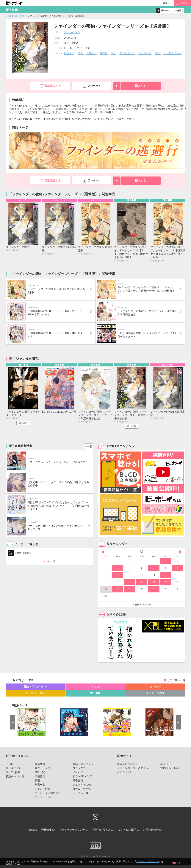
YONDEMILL (168, 773)
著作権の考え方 (102, 834)
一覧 (89, 450)
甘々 (114, 53)
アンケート (94, 86)
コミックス (95, 691)
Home (8, 16)
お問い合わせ (157, 834)
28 (154, 594)
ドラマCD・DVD (36, 698)
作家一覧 (40, 789)
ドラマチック (127, 53)
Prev (103, 557)
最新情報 (40, 768)
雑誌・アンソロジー (35, 691)
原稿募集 (40, 781)
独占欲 (104, 53)
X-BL (163, 768)
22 (166, 587)
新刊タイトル (14, 773)
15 (166, 580)
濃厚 (157, 53)
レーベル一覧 (80, 798)
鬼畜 (80, 53)
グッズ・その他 (155, 698)
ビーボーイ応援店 (45, 798)
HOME (10, 768)
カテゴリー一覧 (176, 685)
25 (118, 594)
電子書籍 (19, 16)
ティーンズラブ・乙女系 (131, 773)
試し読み (23, 427)
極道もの (69, 53)
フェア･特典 (13, 777)
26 (130, 594)
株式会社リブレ (126, 768)
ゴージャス (145, 53)
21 (154, 587)
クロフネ (122, 777)
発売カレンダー (143, 609)
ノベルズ (155, 691)
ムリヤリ (91, 53)
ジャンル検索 (43, 793)
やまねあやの (72, 32)
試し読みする (53, 86)
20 (142, 587)
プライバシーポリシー (148, 861)
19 (130, 587)
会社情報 (43, 834)
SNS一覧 (51, 566)
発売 (166, 3)
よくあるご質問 (130, 834)
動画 (37, 785)
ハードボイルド (172, 53)
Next (181, 557)
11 (118, 580)
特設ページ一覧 (15, 781)
